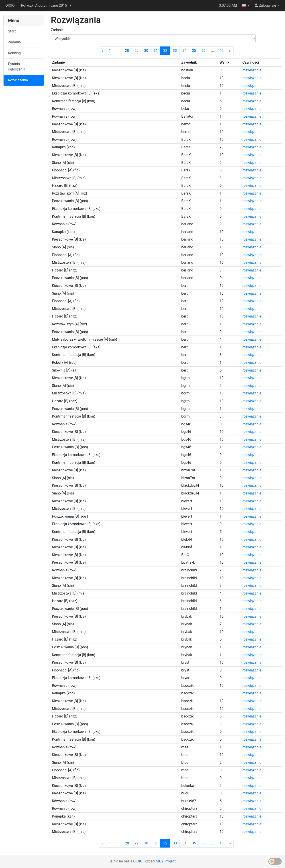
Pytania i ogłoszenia (17, 67)
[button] (46, 6)
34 (184, 51)
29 (136, 51)
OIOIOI (10, 5)
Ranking (14, 53)
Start (12, 31)
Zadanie (57, 30)
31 (156, 51)
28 (127, 51)
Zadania (14, 42)
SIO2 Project (166, 861)
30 (146, 51)
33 (175, 51)
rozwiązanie (252, 70)
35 (194, 51)
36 (204, 51)
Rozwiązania (18, 80)
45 (222, 51)
